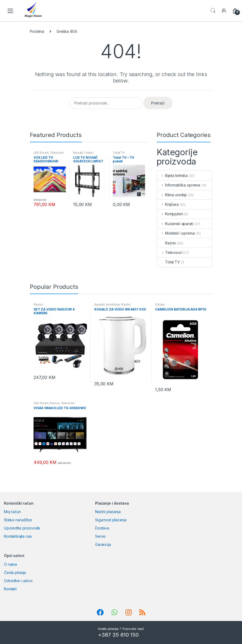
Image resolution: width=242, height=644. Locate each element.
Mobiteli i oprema (176, 233)
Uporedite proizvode (22, 528)
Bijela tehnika (172, 175)
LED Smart (41, 153)
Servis (100, 536)
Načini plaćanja (108, 512)
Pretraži (158, 103)
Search (213, 11)
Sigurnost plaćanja (111, 520)
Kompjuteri (170, 214)
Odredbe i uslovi (18, 581)
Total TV (119, 153)
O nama (10, 564)
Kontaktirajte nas (18, 536)
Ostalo (160, 304)
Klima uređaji (172, 195)
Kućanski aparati (175, 224)
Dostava (102, 528)
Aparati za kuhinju (107, 304)
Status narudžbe (18, 520)
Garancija (103, 544)
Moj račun (12, 512)
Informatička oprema (179, 185)
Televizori (57, 153)
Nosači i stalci (83, 153)
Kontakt (10, 589)
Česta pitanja (15, 572)
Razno (167, 243)
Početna (37, 31)
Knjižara (168, 204)
